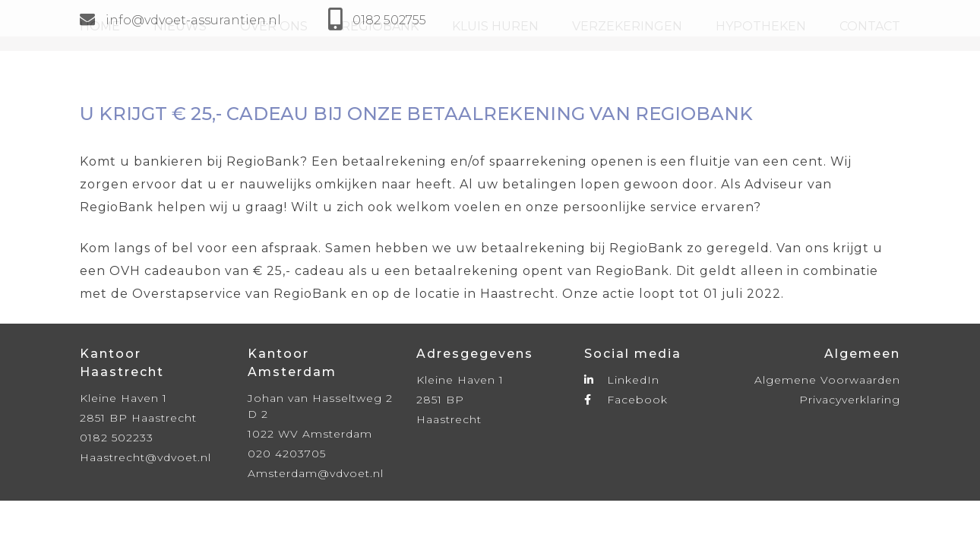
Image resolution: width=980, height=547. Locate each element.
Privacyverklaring (850, 400)
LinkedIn (622, 380)
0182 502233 (117, 438)
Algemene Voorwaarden (827, 380)
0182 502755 (389, 20)
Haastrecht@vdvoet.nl (145, 457)
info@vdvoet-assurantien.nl (180, 20)
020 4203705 (287, 454)
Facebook (626, 400)
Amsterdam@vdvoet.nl (316, 473)
